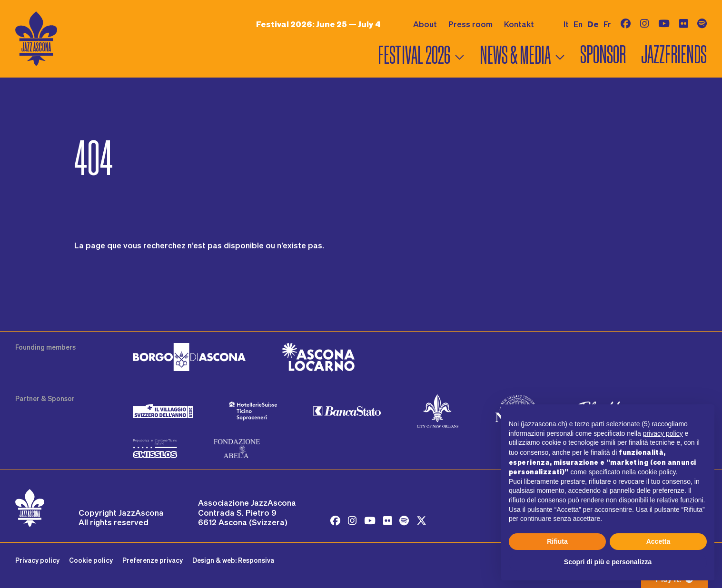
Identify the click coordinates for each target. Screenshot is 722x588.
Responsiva (256, 560)
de (593, 24)
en (578, 24)
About (425, 24)
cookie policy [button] (657, 472)
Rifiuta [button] (557, 541)
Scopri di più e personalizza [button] (608, 562)
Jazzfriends (674, 55)
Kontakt (519, 24)
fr (607, 24)
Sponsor (603, 55)
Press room (470, 24)
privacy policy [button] (663, 433)
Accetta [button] (658, 541)
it (566, 24)
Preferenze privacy (153, 560)
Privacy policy (37, 560)
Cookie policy (91, 560)
